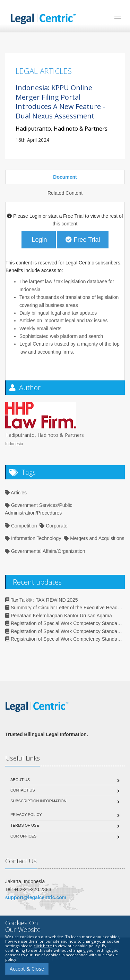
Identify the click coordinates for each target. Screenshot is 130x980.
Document (65, 177)
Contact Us (23, 790)
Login (39, 240)
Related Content (65, 193)
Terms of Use (25, 825)
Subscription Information (38, 801)
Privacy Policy (26, 815)
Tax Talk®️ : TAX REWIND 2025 (42, 600)
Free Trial (83, 240)
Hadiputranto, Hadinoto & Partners (62, 129)
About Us (20, 780)
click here (43, 946)
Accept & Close (27, 969)
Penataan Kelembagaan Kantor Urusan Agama (59, 616)
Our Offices (23, 836)
